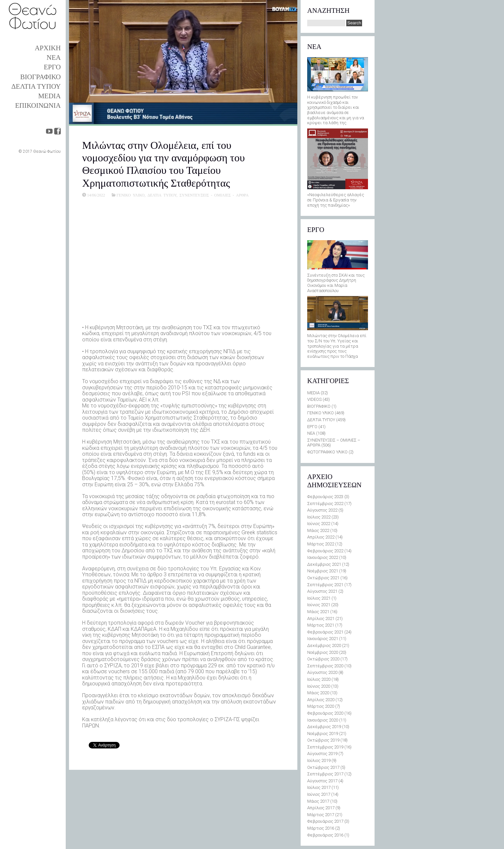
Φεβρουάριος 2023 (325, 497)
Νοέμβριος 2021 (323, 571)
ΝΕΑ (54, 57)
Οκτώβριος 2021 (323, 578)
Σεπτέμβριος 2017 (325, 774)
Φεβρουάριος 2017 (325, 821)
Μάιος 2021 (318, 612)
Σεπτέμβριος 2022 (325, 504)
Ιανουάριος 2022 (323, 557)
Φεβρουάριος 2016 (325, 835)
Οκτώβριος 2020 (323, 659)
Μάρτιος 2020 (321, 706)
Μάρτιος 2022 (321, 544)
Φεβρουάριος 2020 (325, 713)
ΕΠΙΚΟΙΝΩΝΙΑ (38, 105)
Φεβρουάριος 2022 (325, 551)
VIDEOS (314, 399)
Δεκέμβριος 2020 (324, 645)
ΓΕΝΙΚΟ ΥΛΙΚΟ (131, 195)
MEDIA (49, 96)
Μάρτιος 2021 (321, 625)
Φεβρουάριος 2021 (325, 632)
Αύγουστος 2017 (322, 781)
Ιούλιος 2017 (319, 787)
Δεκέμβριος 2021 (324, 564)
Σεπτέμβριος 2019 (325, 747)
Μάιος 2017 (318, 801)
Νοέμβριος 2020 (323, 652)
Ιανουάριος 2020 (323, 720)
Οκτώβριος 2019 (323, 740)
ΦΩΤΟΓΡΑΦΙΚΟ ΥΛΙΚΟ (327, 452)
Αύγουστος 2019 (322, 754)
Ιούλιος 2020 (319, 679)
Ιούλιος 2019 (319, 760)
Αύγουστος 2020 (322, 672)
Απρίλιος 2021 (321, 619)
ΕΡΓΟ (52, 67)
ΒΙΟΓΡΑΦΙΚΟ (40, 77)
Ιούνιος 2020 (319, 686)
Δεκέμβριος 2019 (324, 727)
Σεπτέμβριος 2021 (325, 585)
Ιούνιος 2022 (319, 524)
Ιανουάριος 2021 (323, 639)
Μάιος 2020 (318, 693)
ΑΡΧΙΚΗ (48, 48)
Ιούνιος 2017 (319, 794)
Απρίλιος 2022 (321, 537)
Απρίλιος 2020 (321, 700)
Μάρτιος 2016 (321, 828)
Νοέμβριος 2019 (323, 734)
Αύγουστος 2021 (322, 591)
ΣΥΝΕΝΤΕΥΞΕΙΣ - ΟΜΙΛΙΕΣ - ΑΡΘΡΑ (214, 195)
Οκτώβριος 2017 (323, 767)
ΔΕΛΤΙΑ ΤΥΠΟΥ (36, 86)
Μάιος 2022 (318, 530)
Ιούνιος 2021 (319, 605)
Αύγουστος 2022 (322, 510)
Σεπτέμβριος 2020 (325, 666)
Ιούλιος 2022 (319, 517)
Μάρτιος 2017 (321, 815)
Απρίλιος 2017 (321, 808)
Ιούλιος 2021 (319, 598)
